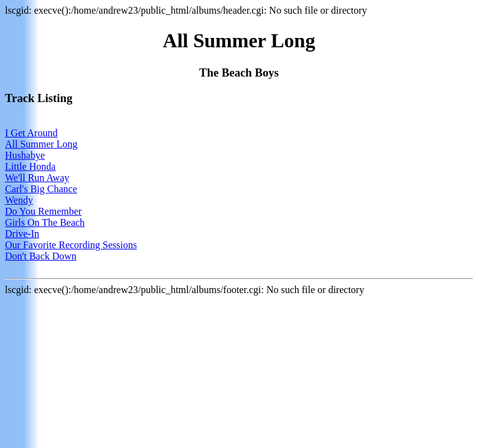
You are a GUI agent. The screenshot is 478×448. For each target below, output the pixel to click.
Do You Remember (43, 211)
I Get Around (31, 133)
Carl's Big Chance (41, 189)
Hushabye (25, 155)
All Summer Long (41, 144)
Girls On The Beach (45, 222)
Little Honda (30, 166)
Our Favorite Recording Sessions (71, 245)
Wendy (19, 200)
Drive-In (22, 234)
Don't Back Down (41, 256)
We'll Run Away (37, 178)
